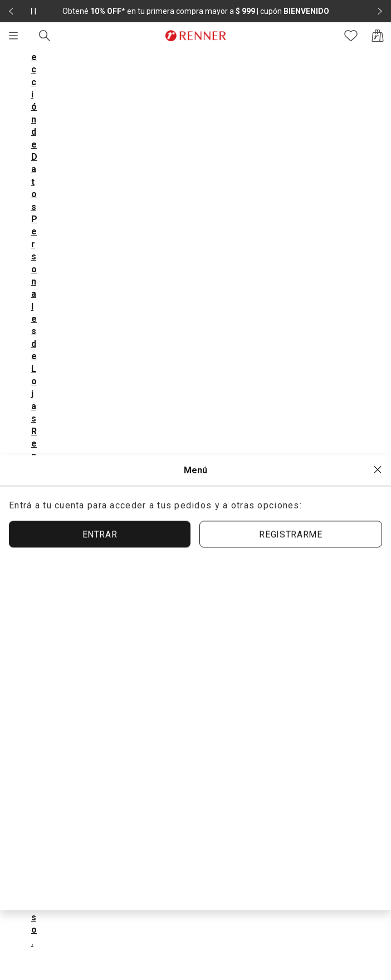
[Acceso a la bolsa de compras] (378, 36)
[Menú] (13, 36)
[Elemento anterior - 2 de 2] (11, 11)
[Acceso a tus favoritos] (351, 36)
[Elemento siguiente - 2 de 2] (380, 11)
